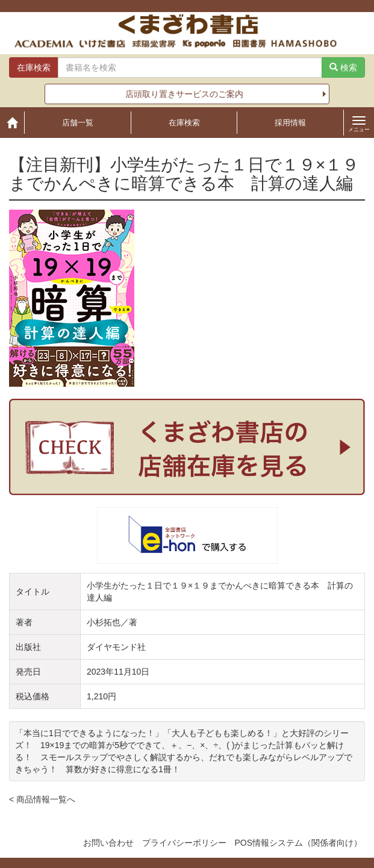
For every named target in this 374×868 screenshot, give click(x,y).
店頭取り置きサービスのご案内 (184, 94)
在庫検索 (184, 123)
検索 (343, 67)
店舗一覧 (78, 123)
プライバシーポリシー (184, 843)
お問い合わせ (108, 843)
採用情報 (290, 123)
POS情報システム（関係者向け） (298, 843)
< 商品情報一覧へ (42, 799)
